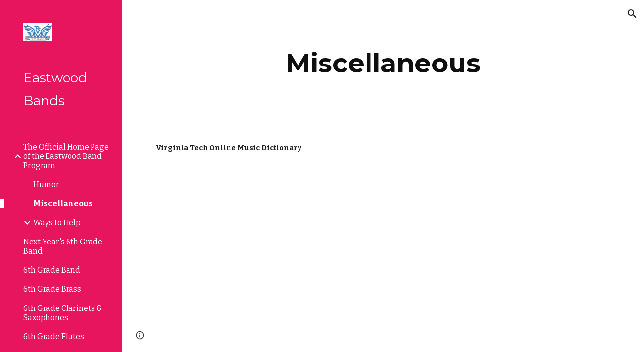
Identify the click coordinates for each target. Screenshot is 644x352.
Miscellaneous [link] (63, 204)
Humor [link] (46, 185)
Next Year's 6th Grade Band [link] (63, 246)
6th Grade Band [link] (52, 270)
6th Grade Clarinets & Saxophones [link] (63, 313)
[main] (383, 63)
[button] (632, 14)
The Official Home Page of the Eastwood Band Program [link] (66, 156)
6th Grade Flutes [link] (54, 337)
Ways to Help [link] (57, 223)
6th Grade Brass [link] (52, 289)
